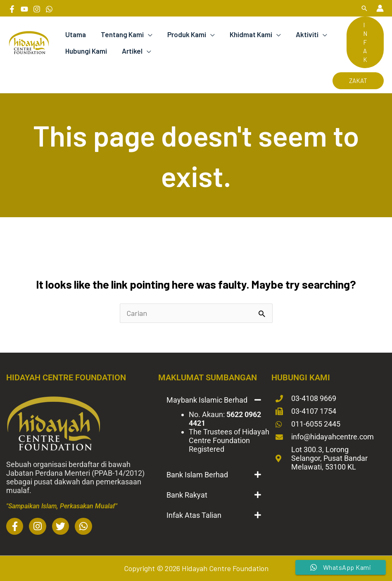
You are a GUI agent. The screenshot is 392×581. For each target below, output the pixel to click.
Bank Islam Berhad (197, 475)
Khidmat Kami (248, 34)
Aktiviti (303, 34)
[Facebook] (12, 9)
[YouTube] (24, 9)
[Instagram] (37, 9)
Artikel (131, 51)
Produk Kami (185, 34)
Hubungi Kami (86, 51)
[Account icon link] (380, 8)
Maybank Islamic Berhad (207, 400)
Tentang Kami (121, 34)
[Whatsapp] (49, 9)
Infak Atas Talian (194, 515)
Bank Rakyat (187, 495)
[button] (364, 8)
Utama (75, 34)
